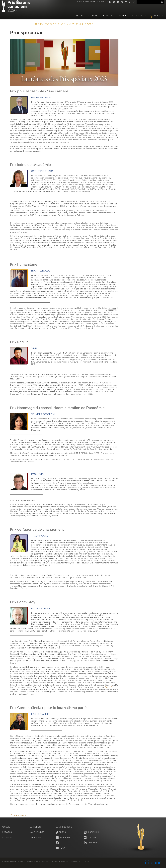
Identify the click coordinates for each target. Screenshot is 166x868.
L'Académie (159, 16)
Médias (102, 1)
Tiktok (134, 2)
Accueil (80, 16)
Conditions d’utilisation (79, 862)
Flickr (118, 2)
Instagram (122, 2)
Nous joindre (139, 16)
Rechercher (162, 2)
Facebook (110, 2)
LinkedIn (130, 2)
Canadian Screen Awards (86, 1)
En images (107, 16)
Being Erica (110, 687)
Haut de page (18, 815)
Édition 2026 (36, 827)
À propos (93, 16)
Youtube (126, 2)
